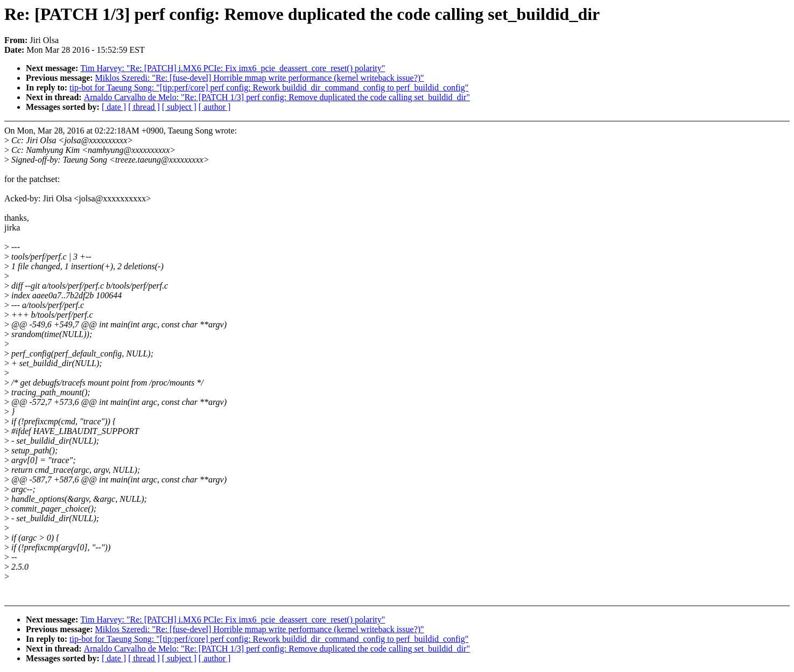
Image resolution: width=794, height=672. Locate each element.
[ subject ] (179, 107)
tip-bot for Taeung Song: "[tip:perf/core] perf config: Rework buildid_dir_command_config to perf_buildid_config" (269, 87)
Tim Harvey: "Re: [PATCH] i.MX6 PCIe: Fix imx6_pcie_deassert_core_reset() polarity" (233, 68)
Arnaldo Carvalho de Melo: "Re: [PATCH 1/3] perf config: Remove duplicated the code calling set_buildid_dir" (277, 97)
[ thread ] (144, 107)
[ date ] (114, 107)
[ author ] (215, 107)
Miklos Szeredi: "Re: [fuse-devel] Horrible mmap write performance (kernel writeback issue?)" (260, 78)
